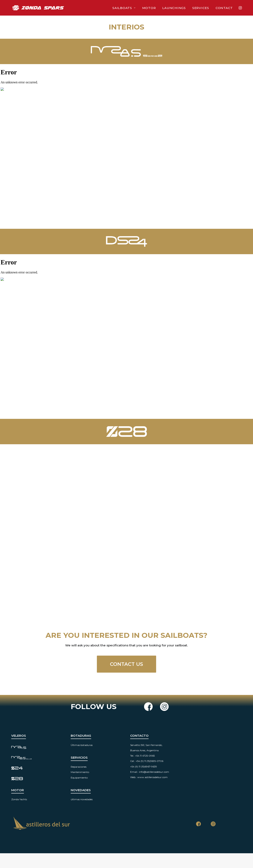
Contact (224, 8)
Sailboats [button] (124, 8)
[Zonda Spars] (38, 8)
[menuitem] (124, 8)
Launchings (174, 8)
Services (201, 8)
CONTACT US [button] (126, 664)
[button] (240, 8)
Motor (149, 8)
